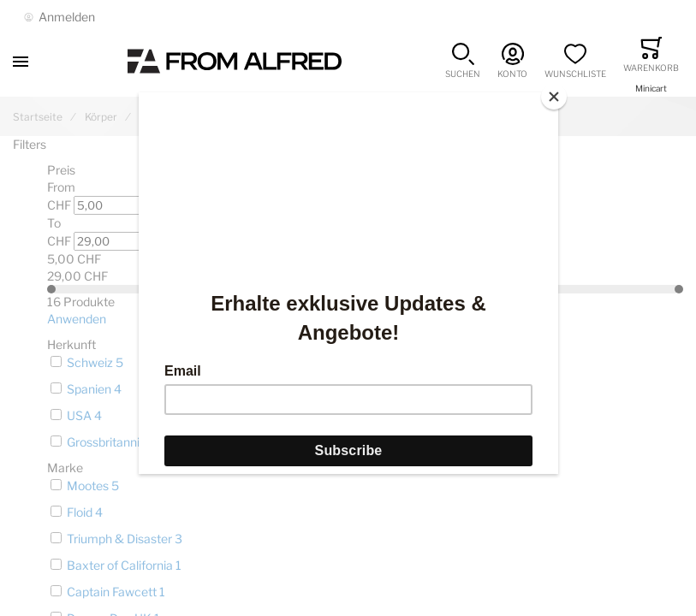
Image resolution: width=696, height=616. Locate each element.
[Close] (554, 97)
